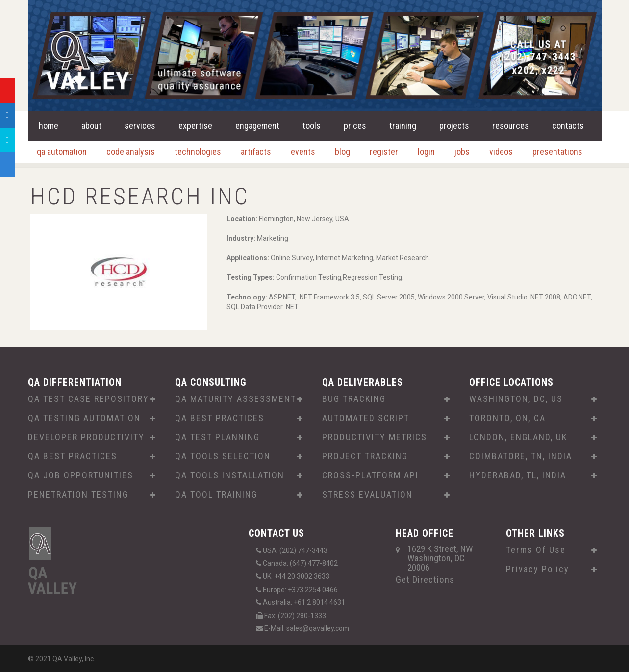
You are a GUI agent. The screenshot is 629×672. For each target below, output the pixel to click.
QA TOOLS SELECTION (223, 456)
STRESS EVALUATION (367, 495)
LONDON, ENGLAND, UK (518, 437)
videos (501, 152)
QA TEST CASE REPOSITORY (88, 399)
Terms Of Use (536, 550)
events (303, 152)
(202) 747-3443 (303, 550)
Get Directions (425, 580)
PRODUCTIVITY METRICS (375, 437)
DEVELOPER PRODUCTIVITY (86, 437)
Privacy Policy (538, 569)
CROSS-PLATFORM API (370, 475)
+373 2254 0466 (313, 590)
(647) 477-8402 (314, 563)
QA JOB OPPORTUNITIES (81, 475)
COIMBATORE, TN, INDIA (521, 456)
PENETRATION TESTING (78, 495)
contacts (568, 126)
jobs (462, 152)
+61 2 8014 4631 (319, 602)
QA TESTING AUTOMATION (84, 418)
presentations (557, 152)
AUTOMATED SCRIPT (366, 418)
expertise (195, 126)
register (384, 152)
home (49, 126)
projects (454, 126)
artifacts (256, 152)
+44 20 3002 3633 (302, 576)
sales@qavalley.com (318, 628)
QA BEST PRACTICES (73, 456)
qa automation (62, 152)
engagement (257, 126)
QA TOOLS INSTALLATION (230, 475)
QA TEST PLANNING (217, 437)
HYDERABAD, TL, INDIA (518, 475)
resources (511, 126)
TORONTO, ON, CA (507, 418)
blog (342, 152)
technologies (198, 152)
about (91, 126)
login (426, 152)
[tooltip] (7, 91)
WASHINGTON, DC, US (516, 399)
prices (355, 126)
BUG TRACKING (354, 399)
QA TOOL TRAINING (216, 495)
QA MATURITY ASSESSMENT (236, 399)
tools (312, 126)
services (140, 126)
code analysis (131, 152)
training (403, 126)
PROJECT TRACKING (365, 456)
